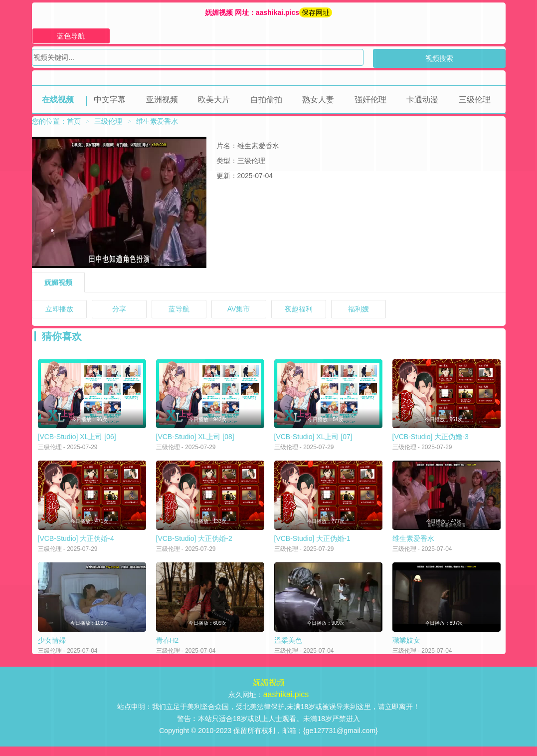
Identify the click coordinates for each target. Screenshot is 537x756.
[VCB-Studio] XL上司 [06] (77, 440)
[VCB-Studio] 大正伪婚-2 (194, 545)
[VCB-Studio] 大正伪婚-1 (312, 545)
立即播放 (59, 309)
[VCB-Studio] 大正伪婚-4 (76, 545)
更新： (227, 176)
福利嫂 (358, 309)
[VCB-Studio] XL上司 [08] (195, 440)
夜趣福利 (299, 309)
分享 (119, 309)
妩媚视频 (58, 282)
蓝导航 (179, 309)
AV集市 (239, 309)
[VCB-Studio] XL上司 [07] (313, 440)
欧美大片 (214, 100)
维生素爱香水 (413, 545)
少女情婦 (52, 650)
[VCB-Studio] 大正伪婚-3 (431, 440)
